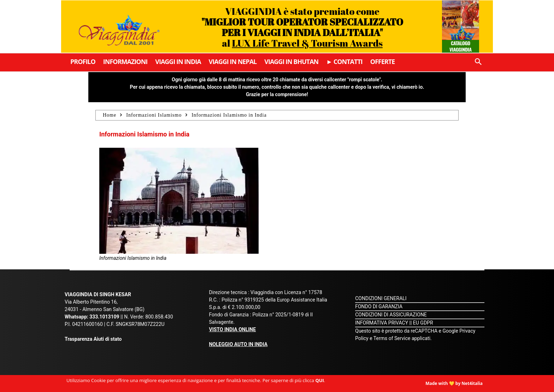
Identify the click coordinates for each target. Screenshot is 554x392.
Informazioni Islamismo (154, 115)
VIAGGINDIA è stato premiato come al (302, 27)
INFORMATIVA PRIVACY (382, 323)
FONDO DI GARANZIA (379, 306)
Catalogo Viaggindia (461, 46)
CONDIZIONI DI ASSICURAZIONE (391, 315)
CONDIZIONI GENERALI (381, 298)
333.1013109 (104, 317)
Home (110, 115)
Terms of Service (392, 338)
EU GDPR (423, 323)
